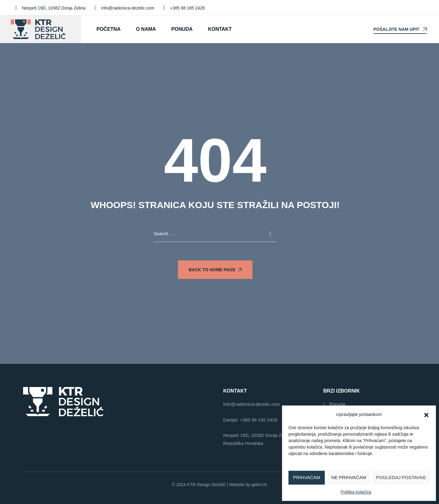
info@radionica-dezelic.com (252, 404)
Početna (108, 29)
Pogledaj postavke (401, 477)
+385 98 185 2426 (258, 420)
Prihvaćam (307, 477)
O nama (146, 29)
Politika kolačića (356, 492)
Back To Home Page (215, 270)
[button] (426, 414)
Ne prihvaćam (349, 477)
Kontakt (220, 29)
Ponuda (182, 29)
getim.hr (259, 485)
